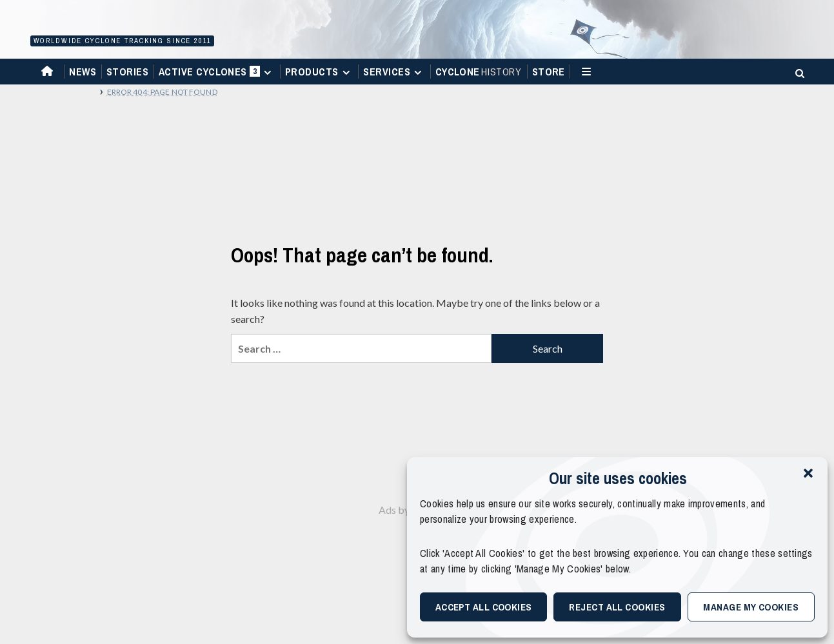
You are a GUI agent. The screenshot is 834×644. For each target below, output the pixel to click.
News (83, 72)
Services (394, 72)
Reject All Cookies (617, 607)
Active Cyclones (217, 74)
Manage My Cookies (751, 607)
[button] (808, 473)
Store (549, 72)
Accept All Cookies (484, 607)
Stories (127, 72)
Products (319, 72)
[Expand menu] (267, 73)
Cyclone (479, 72)
